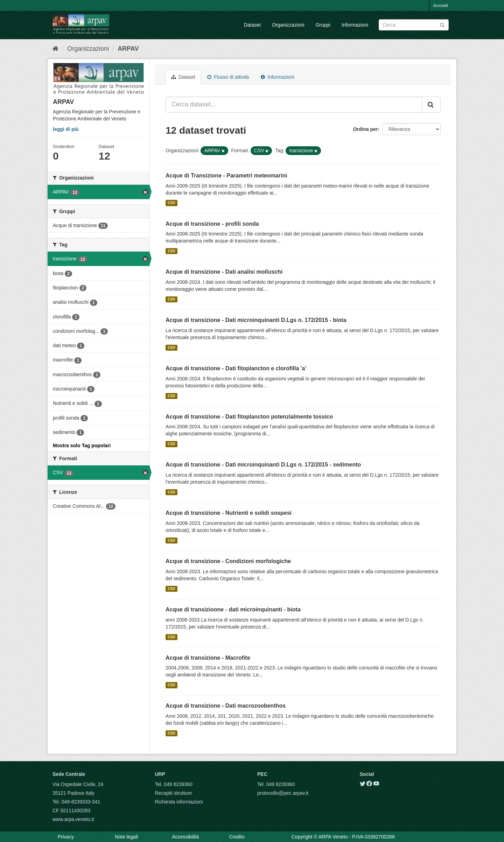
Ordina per (366, 129)
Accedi (440, 5)
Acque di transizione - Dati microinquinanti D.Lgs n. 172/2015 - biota (256, 320)
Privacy (66, 837)
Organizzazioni (288, 25)
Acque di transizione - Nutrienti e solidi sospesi (229, 513)
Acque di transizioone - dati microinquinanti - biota (233, 609)
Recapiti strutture (174, 793)
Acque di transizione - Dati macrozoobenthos (226, 706)
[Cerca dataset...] (294, 105)
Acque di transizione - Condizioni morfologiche (228, 561)
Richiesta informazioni (179, 802)
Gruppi (323, 25)
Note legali (126, 837)
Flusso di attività (228, 77)
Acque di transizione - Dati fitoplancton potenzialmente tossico (249, 417)
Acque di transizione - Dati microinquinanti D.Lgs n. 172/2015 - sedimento (263, 465)
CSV (171, 203)
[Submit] (442, 24)
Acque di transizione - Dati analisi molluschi (224, 272)
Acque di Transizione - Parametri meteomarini (226, 176)
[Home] (55, 49)
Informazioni (355, 25)
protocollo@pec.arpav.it (283, 793)
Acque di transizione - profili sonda (212, 224)
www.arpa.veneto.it (73, 819)
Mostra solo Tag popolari (82, 445)
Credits (237, 837)
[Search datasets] (414, 25)
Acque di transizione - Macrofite (208, 658)
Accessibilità (185, 837)
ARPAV (128, 49)
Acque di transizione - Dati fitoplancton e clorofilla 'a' (236, 368)
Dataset (252, 25)
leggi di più (66, 129)
